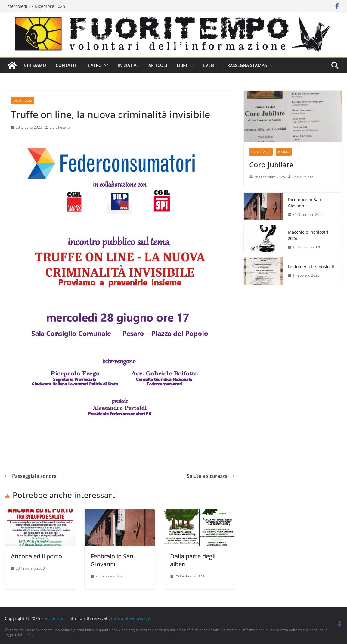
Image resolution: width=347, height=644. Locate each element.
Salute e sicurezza (211, 476)
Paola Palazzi (303, 177)
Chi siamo (35, 65)
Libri (182, 65)
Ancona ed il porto (36, 556)
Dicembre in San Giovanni (304, 203)
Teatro (94, 65)
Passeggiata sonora (31, 476)
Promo (284, 152)
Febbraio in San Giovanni (112, 560)
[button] (105, 65)
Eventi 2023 (23, 101)
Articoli (158, 65)
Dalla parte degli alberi (193, 560)
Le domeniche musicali (311, 267)
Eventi (210, 65)
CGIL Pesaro (60, 127)
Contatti (66, 65)
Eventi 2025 (261, 152)
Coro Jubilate (271, 165)
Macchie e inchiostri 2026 (308, 235)
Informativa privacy (130, 618)
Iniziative (128, 65)
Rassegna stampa (247, 65)
